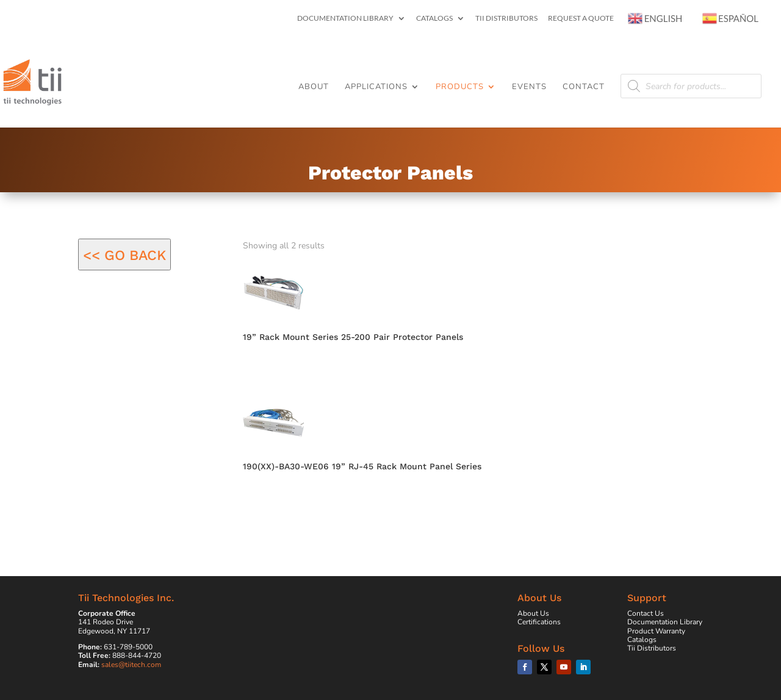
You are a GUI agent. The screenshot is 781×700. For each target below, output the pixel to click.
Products (460, 87)
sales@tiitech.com (131, 665)
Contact (584, 87)
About (314, 87)
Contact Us (646, 613)
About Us (533, 613)
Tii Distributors (506, 19)
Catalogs (434, 19)
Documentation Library (345, 19)
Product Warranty (656, 631)
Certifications (539, 622)
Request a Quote (581, 19)
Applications (376, 87)
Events (529, 87)
